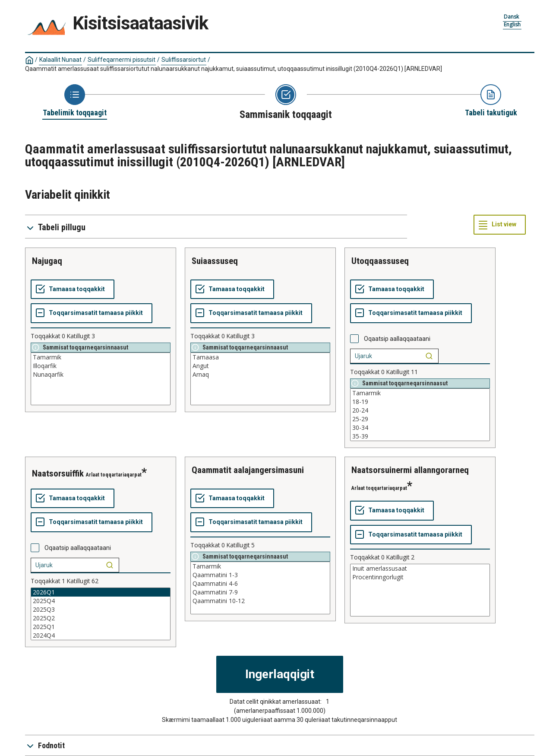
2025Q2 (101, 618)
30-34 (420, 428)
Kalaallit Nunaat (60, 60)
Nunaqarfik (101, 375)
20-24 (420, 410)
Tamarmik (101, 357)
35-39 (420, 436)
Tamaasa (260, 357)
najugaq (47, 261)
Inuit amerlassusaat (420, 569)
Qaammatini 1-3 (260, 575)
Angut (260, 366)
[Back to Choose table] (75, 101)
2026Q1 (101, 592)
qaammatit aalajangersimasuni (248, 470)
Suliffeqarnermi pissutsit (122, 60)
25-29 (420, 419)
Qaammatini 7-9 (260, 592)
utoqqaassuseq (380, 261)
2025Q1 (101, 627)
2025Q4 (101, 601)
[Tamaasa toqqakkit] (73, 289)
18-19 (420, 402)
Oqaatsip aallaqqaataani (397, 339)
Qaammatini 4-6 (260, 584)
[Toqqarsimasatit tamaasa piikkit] (92, 313)
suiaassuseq (215, 261)
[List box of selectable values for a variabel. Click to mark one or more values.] (101, 379)
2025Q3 (101, 610)
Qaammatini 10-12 (260, 601)
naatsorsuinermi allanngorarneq (410, 470)
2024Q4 (101, 635)
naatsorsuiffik (58, 473)
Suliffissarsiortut (184, 60)
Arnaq (260, 375)
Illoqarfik (101, 366)
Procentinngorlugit (420, 577)
